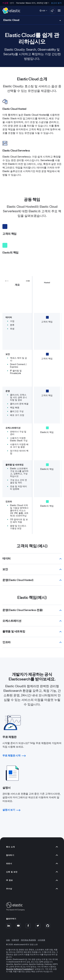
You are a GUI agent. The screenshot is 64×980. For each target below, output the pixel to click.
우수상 (32, 889)
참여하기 (32, 855)
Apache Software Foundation (19, 969)
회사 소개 (32, 847)
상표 (8, 940)
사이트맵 (41, 940)
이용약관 (15, 940)
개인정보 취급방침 (28, 940)
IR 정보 (32, 880)
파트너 (32, 863)
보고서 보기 (56, 3)
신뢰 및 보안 (32, 872)
